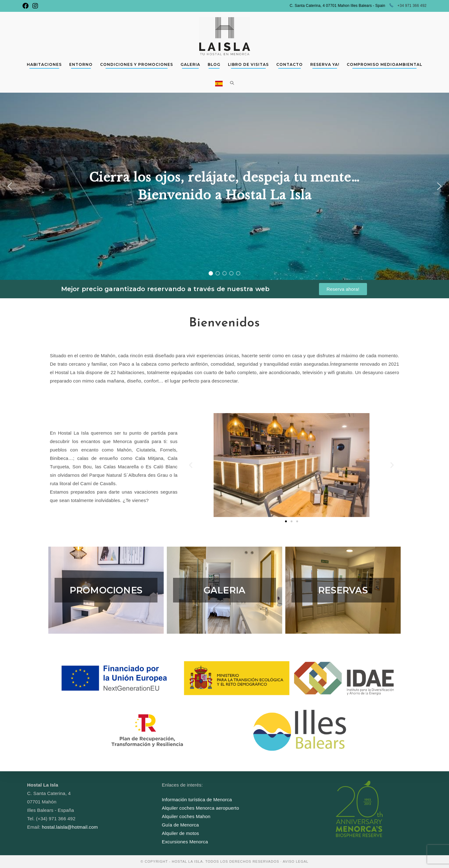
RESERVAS (343, 590)
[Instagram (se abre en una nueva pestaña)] (35, 6)
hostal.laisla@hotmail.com (70, 827)
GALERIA (224, 590)
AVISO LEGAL (296, 861)
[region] (224, 186)
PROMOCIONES (106, 590)
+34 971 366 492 (408, 6)
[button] (10, 186)
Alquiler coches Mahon (186, 816)
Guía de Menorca (180, 825)
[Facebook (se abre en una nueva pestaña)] (27, 6)
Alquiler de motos (180, 833)
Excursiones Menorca (185, 842)
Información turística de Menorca (197, 800)
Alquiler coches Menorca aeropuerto (200, 808)
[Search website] (232, 83)
